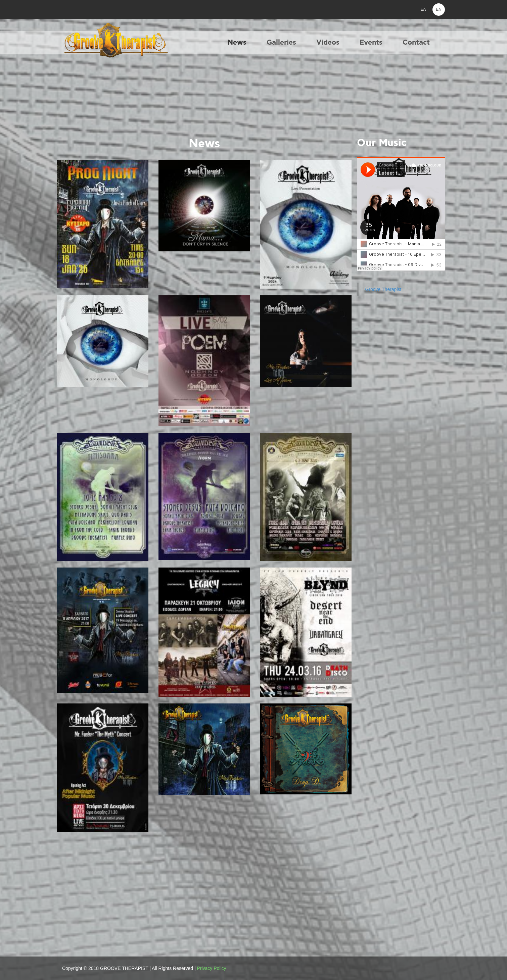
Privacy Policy (211, 968)
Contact (416, 43)
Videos (328, 43)
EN (439, 9)
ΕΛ (423, 9)
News (237, 43)
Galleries (281, 43)
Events (371, 43)
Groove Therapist (383, 289)
